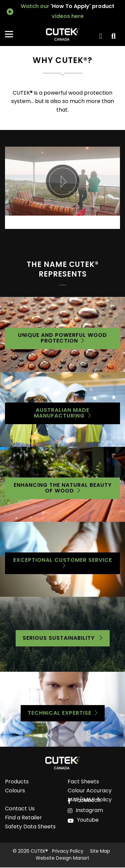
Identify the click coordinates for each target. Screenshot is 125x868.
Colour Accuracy (90, 792)
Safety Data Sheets (30, 828)
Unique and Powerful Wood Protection (62, 338)
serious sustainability (59, 638)
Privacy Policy (68, 852)
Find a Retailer (23, 819)
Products (17, 783)
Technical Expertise (59, 713)
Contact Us (20, 810)
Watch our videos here (67, 12)
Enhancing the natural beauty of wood (63, 488)
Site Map (100, 852)
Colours (15, 792)
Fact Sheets (83, 783)
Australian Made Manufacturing (62, 413)
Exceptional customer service (63, 560)
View (112, 36)
